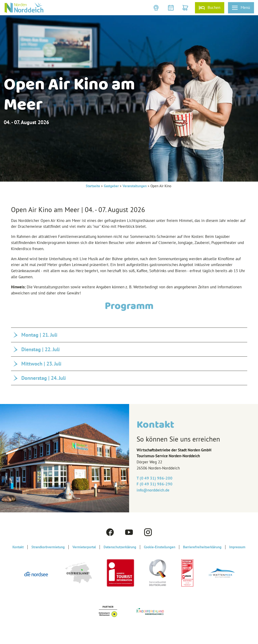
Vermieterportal (84, 547)
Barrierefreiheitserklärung (202, 547)
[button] (157, 8)
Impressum (237, 547)
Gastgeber (111, 186)
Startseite (93, 186)
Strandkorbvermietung (48, 547)
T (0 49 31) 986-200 (155, 478)
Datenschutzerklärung (120, 547)
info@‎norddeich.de (153, 490)
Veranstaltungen (135, 186)
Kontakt (18, 547)
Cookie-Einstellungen (160, 547)
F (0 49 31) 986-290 (155, 484)
